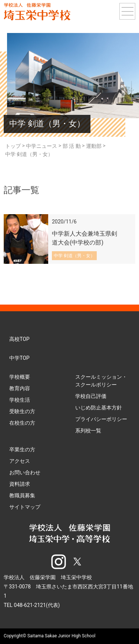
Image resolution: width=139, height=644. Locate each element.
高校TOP (19, 339)
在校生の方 (22, 423)
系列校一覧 (88, 431)
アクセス (20, 461)
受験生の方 (22, 411)
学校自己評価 (91, 396)
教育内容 (20, 388)
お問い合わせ (25, 472)
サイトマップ (25, 507)
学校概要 (20, 377)
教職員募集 (22, 495)
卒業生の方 (22, 449)
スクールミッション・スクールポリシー (101, 381)
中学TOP (19, 358)
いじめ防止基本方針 (99, 408)
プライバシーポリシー (101, 419)
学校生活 (20, 400)
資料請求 (20, 484)
